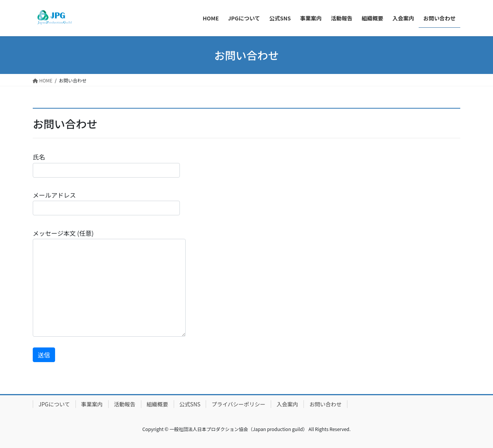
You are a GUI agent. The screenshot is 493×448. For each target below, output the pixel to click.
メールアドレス (106, 203)
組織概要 (158, 404)
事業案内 (92, 404)
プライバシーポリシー (238, 404)
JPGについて (54, 404)
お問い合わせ (325, 404)
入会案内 (287, 404)
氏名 (106, 165)
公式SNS (190, 404)
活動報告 (125, 404)
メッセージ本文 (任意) (109, 283)
